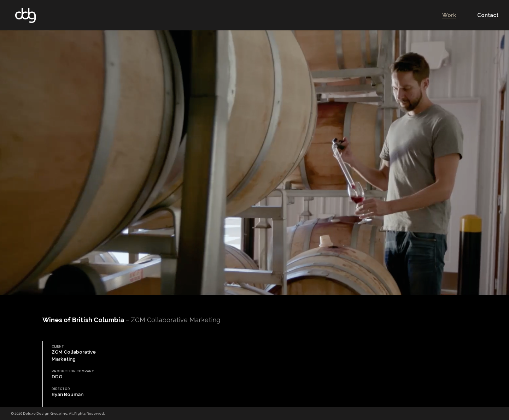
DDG (25, 15)
